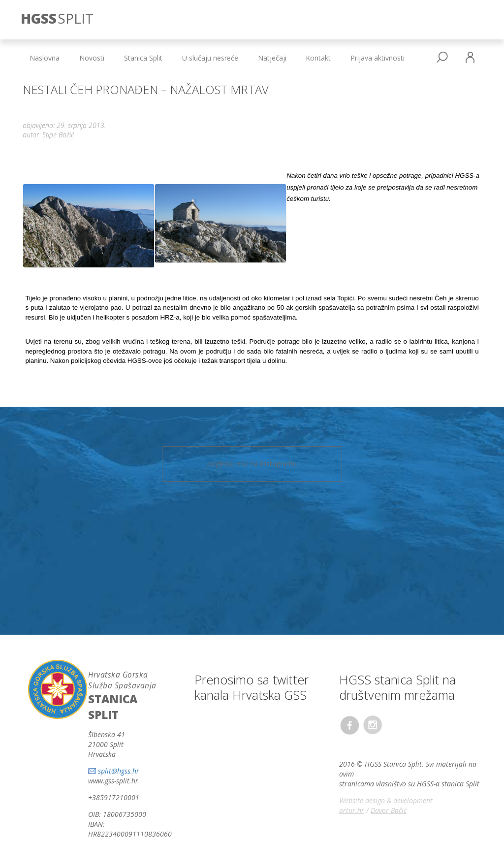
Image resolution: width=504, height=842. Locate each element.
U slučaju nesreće (210, 58)
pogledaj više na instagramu (252, 433)
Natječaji (272, 58)
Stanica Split (143, 58)
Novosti (92, 58)
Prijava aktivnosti (378, 58)
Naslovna (45, 58)
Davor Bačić (389, 779)
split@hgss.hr (119, 740)
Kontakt (318, 58)
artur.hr (352, 779)
